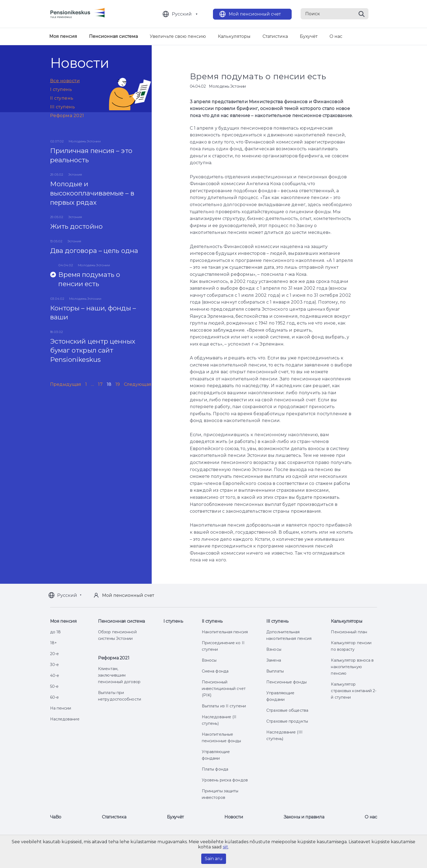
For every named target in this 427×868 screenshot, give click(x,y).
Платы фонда (215, 769)
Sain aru (214, 859)
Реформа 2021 (67, 116)
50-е (54, 686)
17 (100, 384)
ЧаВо (56, 817)
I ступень (61, 89)
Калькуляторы (234, 36)
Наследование (65, 719)
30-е (54, 665)
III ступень (63, 107)
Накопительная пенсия (225, 632)
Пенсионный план (349, 632)
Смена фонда (215, 671)
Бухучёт (309, 36)
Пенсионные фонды (286, 682)
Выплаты (275, 671)
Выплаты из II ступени (224, 706)
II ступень (62, 98)
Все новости (65, 81)
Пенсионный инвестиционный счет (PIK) (224, 689)
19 (118, 384)
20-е (54, 654)
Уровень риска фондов (225, 780)
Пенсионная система (113, 36)
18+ (54, 643)
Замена (274, 660)
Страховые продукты (287, 721)
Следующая (138, 384)
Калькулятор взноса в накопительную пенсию (352, 667)
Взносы (209, 660)
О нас (336, 36)
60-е (54, 697)
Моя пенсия (63, 36)
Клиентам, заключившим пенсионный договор (119, 675)
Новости (234, 817)
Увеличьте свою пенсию (178, 36)
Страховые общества (287, 710)
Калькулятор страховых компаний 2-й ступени (354, 691)
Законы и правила (304, 817)
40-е (55, 676)
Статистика (275, 36)
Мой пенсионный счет (255, 14)
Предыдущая (66, 384)
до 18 (56, 632)
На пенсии (61, 708)
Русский (182, 14)
